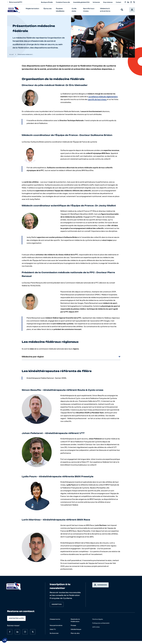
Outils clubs (74, 10)
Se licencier (96, 2)
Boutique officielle (47, 2)
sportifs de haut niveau (97, 99)
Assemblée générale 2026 (81, 2)
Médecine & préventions (105, 10)
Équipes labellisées (60, 10)
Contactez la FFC (16, 618)
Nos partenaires (56, 625)
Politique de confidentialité (101, 623)
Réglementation (32, 9)
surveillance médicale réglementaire (103, 96)
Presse (73, 625)
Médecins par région (71, 357)
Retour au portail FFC (15, 2)
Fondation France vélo (63, 2)
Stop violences (108, 2)
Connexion (100, 585)
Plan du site (75, 633)
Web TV (53, 629)
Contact (118, 2)
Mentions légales (98, 619)
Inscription (57, 604)
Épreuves (48, 9)
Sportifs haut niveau (89, 10)
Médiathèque (76, 629)
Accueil (11, 54)
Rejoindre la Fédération (75, 620)
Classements (55, 619)
